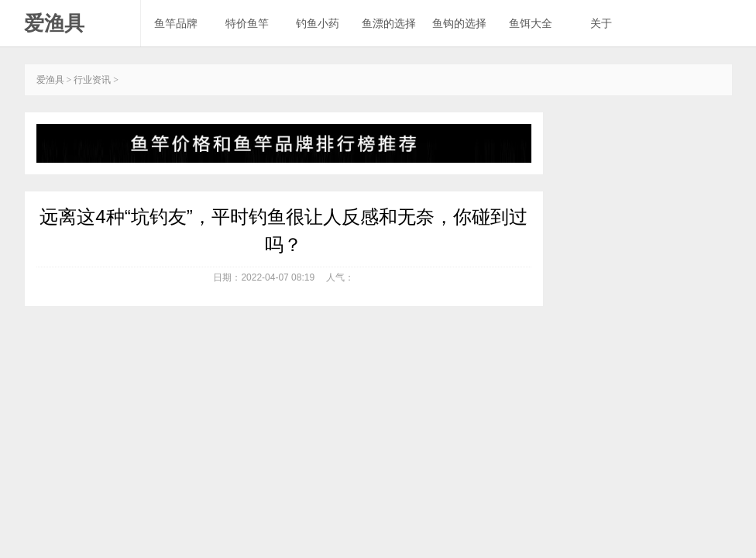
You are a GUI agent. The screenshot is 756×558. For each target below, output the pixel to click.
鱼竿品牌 (176, 23)
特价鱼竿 (247, 23)
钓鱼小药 (318, 23)
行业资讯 (92, 80)
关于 (601, 23)
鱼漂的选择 (389, 23)
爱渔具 (54, 23)
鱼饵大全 (531, 23)
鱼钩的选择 (459, 23)
